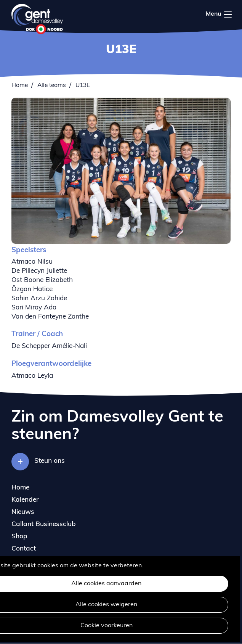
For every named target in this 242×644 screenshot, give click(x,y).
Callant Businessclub (44, 524)
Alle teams (52, 85)
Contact (24, 549)
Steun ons (50, 461)
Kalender (25, 500)
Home (20, 85)
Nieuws (23, 512)
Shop (19, 537)
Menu (228, 14)
